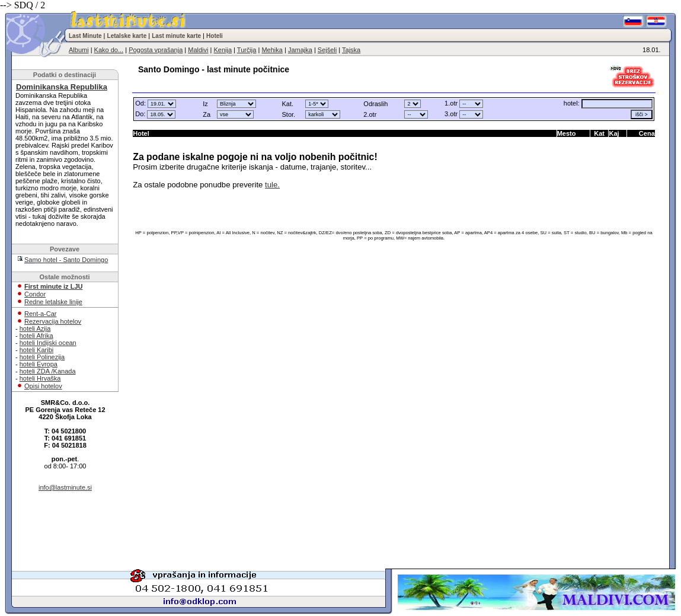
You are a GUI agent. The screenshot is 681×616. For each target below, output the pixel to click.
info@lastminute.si (65, 487)
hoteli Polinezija (42, 357)
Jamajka (300, 50)
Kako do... (109, 50)
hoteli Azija (35, 328)
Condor (35, 294)
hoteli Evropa (39, 364)
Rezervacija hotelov (53, 321)
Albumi (79, 50)
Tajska (351, 50)
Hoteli (215, 36)
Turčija (247, 50)
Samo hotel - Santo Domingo (66, 260)
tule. (272, 185)
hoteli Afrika (36, 336)
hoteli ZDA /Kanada (48, 371)
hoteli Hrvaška (40, 378)
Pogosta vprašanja (156, 50)
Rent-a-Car (40, 314)
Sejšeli (327, 50)
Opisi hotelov (43, 386)
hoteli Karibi (36, 350)
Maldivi (198, 50)
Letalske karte (127, 36)
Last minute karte (176, 36)
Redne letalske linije (53, 302)
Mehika (272, 50)
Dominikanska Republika (62, 87)
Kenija (223, 50)
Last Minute (85, 36)
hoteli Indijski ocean (48, 343)
